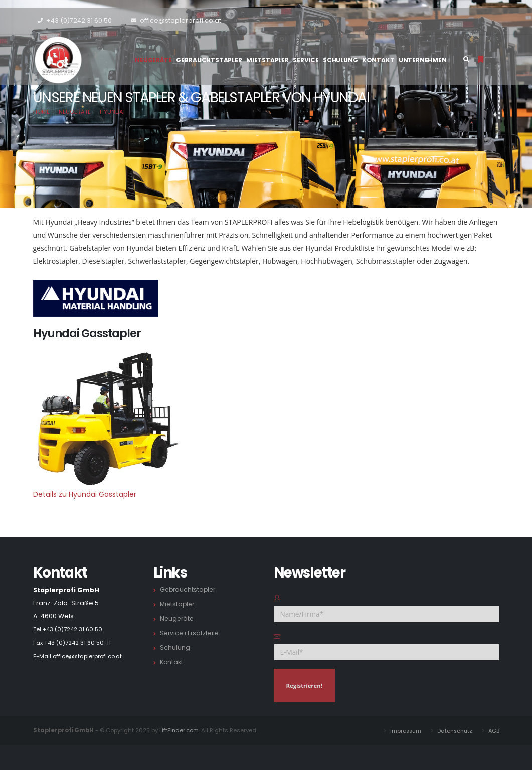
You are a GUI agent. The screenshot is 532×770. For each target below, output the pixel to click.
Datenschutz (453, 730)
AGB (494, 730)
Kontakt (378, 60)
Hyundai (112, 112)
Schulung (340, 60)
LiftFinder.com (179, 730)
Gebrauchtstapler (209, 60)
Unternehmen (423, 60)
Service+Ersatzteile (191, 633)
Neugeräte (153, 60)
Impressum (402, 730)
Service (306, 60)
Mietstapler (268, 60)
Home (41, 112)
